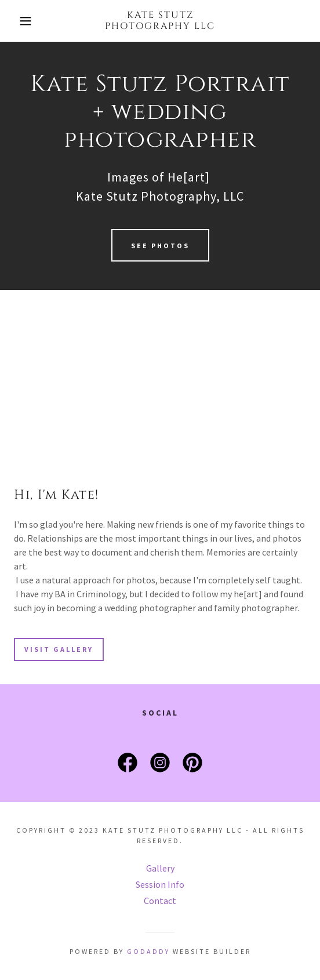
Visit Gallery (59, 649)
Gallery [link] (160, 868)
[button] (22, 21)
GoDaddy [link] (148, 951)
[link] (160, 21)
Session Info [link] (160, 884)
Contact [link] (160, 901)
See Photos (160, 246)
